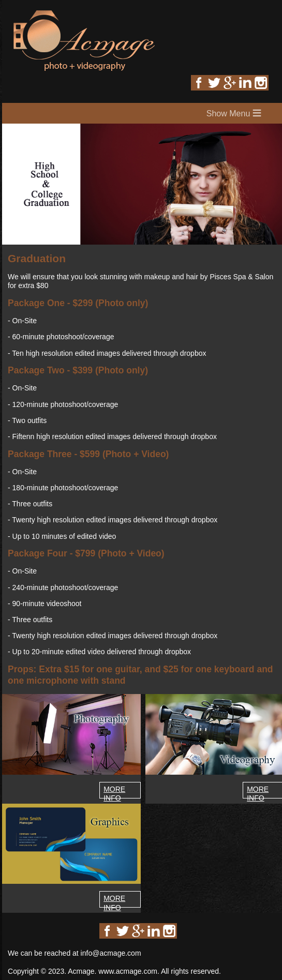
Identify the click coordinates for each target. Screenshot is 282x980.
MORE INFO (114, 794)
